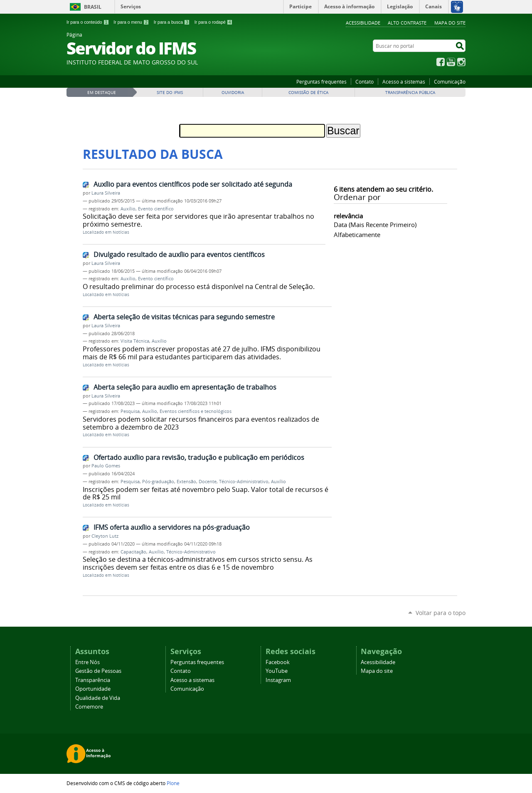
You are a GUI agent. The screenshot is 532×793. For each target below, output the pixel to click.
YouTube (451, 62)
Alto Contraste (407, 23)
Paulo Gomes (106, 466)
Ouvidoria (233, 93)
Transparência (93, 680)
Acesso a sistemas (404, 82)
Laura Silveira (106, 193)
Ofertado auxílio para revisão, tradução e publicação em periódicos (199, 457)
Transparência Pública (410, 93)
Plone (173, 783)
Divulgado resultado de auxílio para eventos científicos (179, 254)
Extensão (186, 482)
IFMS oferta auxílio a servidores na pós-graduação (172, 527)
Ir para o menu (131, 22)
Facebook (441, 62)
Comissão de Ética (308, 93)
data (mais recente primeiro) (375, 225)
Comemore (89, 707)
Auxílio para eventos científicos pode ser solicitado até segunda (193, 184)
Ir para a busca (172, 22)
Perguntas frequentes (321, 82)
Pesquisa (130, 411)
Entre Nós (87, 662)
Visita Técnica (135, 341)
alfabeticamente (357, 235)
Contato (365, 82)
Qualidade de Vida (98, 698)
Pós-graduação (158, 482)
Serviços (131, 6)
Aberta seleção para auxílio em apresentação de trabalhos (185, 387)
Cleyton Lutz (105, 536)
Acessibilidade (363, 23)
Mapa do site (450, 23)
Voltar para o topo (441, 613)
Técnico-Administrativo (244, 482)
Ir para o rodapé (214, 22)
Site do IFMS (170, 93)
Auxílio (128, 209)
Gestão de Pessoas (98, 671)
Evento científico (156, 209)
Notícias (121, 232)
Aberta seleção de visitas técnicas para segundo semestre (184, 317)
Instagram (461, 62)
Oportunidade (93, 689)
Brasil (93, 7)
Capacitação (133, 552)
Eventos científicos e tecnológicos (196, 411)
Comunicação (450, 82)
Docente (208, 482)
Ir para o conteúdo (88, 22)
